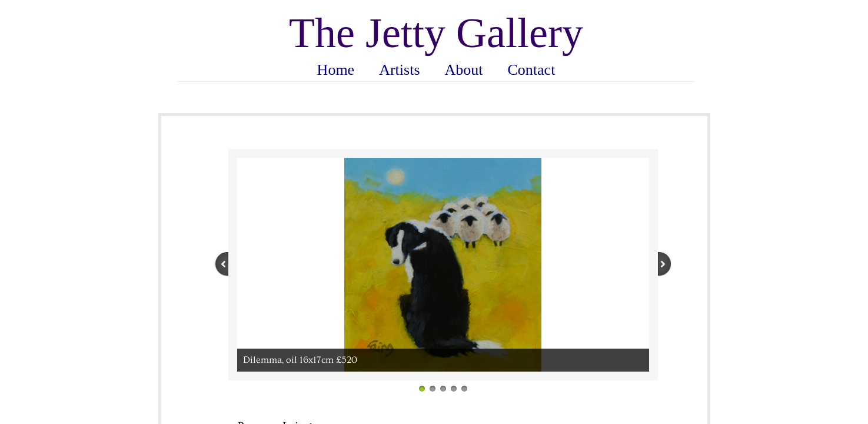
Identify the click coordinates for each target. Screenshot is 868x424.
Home (336, 70)
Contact (532, 70)
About (464, 70)
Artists (399, 70)
